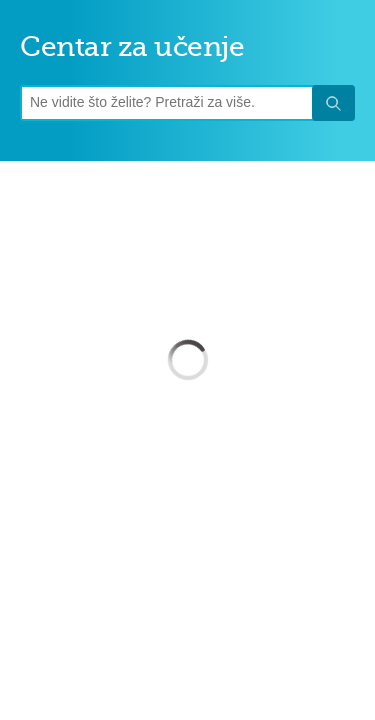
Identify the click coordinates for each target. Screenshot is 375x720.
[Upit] (169, 103)
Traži (333, 103)
